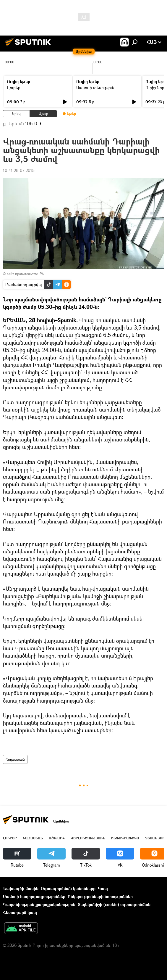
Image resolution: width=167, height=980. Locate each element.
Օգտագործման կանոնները (68, 888)
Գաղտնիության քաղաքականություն (39, 904)
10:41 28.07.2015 (19, 170)
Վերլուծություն (88, 838)
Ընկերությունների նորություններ (100, 896)
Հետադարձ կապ (20, 912)
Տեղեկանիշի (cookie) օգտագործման (114, 904)
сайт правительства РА (25, 274)
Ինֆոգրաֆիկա (125, 838)
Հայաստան (15, 759)
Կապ (103, 888)
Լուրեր (14, 87)
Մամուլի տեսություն (95, 87)
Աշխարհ (57, 838)
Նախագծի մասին (21, 888)
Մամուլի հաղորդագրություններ (34, 896)
